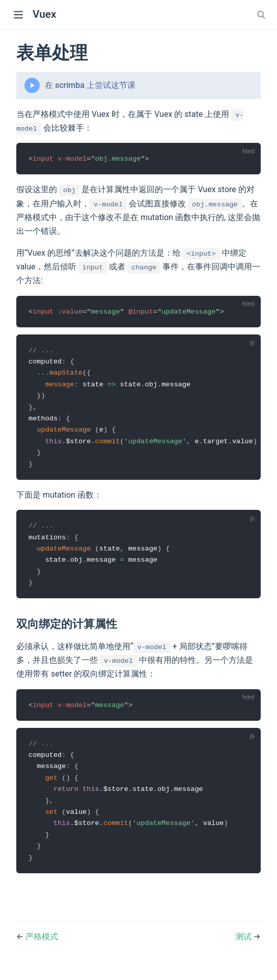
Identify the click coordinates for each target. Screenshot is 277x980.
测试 (244, 946)
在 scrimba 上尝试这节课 (90, 85)
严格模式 (42, 946)
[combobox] (262, 15)
